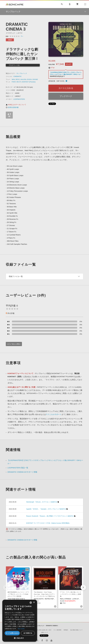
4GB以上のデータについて (16, 105)
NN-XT (19, 82)
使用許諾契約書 (12, 107)
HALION (23, 79)
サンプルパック (22, 73)
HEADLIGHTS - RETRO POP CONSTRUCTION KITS (52, 599)
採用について (45, 632)
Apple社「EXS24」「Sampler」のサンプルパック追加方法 (46, 509)
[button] (83, 587)
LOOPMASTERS (19, 99)
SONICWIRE (15, 4)
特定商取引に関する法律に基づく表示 (42, 630)
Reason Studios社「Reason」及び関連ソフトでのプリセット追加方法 (50, 516)
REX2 (18, 79)
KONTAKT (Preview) (29, 82)
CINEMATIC (18, 76)
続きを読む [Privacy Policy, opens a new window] (21, 629)
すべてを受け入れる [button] (12, 633)
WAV (13, 79)
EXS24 (29, 79)
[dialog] (20, 621)
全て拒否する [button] (28, 633)
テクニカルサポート (54, 414)
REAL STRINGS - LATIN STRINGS (72, 599)
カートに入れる (66, 88)
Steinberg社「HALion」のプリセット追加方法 (42, 502)
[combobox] (31, 603)
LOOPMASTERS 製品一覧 (18, 468)
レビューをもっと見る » (14, 344)
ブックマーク (66, 96)
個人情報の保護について (76, 630)
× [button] (34, 602)
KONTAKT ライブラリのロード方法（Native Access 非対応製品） (48, 523)
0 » (22, 36)
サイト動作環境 (57, 630)
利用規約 (66, 630)
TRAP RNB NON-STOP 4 (16, 599)
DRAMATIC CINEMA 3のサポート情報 (22, 472)
